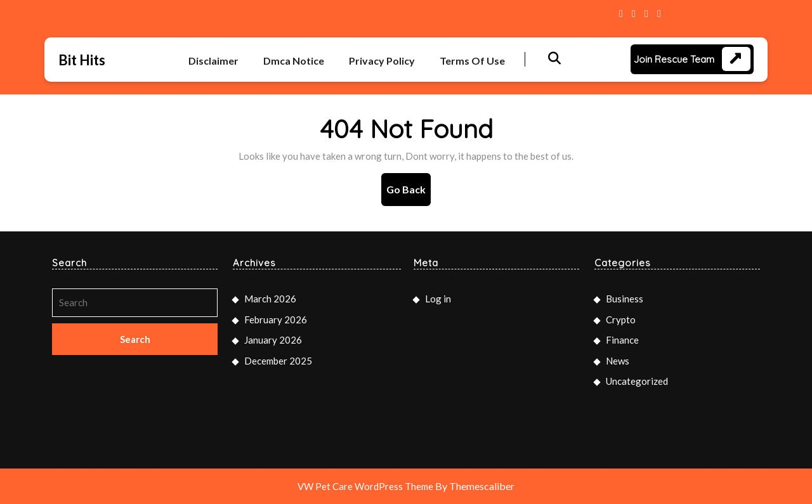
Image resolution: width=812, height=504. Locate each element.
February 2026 (276, 320)
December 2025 (278, 361)
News (618, 361)
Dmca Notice (294, 61)
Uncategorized (637, 381)
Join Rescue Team (674, 59)
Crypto (621, 320)
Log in (438, 299)
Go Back (409, 194)
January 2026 (273, 340)
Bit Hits (82, 60)
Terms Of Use (472, 61)
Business (625, 299)
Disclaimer (213, 61)
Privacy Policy (382, 61)
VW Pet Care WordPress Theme (365, 486)
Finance (622, 340)
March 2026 (270, 299)
